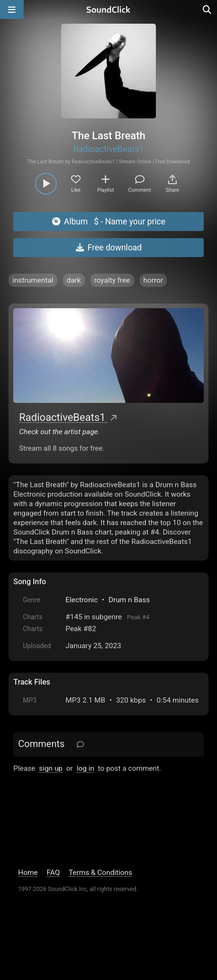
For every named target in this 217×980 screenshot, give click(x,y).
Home (28, 873)
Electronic (81, 600)
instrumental (33, 280)
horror (154, 280)
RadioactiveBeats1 (108, 149)
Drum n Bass (129, 600)
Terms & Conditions (100, 873)
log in (86, 768)
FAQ (54, 873)
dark (74, 280)
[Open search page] (208, 9)
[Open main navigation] (12, 9)
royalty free (112, 280)
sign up (51, 768)
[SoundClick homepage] (108, 9)
